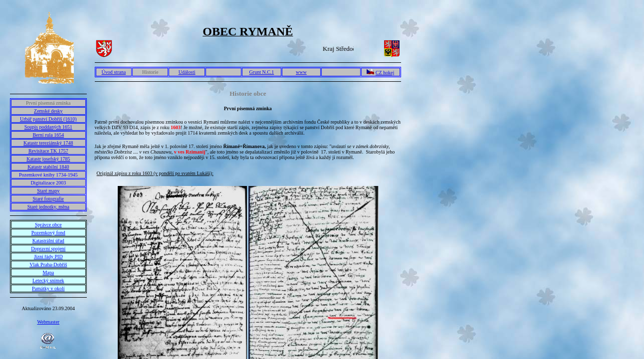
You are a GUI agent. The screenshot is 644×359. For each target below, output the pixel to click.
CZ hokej (385, 73)
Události (187, 72)
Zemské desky (48, 111)
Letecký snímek (48, 280)
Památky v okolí (48, 288)
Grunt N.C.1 (262, 72)
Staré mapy (48, 191)
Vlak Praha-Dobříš (48, 265)
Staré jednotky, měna (48, 207)
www (301, 72)
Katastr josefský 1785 (48, 159)
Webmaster (48, 322)
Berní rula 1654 (48, 135)
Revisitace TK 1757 (48, 151)
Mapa (48, 272)
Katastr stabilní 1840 (48, 167)
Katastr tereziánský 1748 (48, 143)
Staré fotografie (48, 199)
